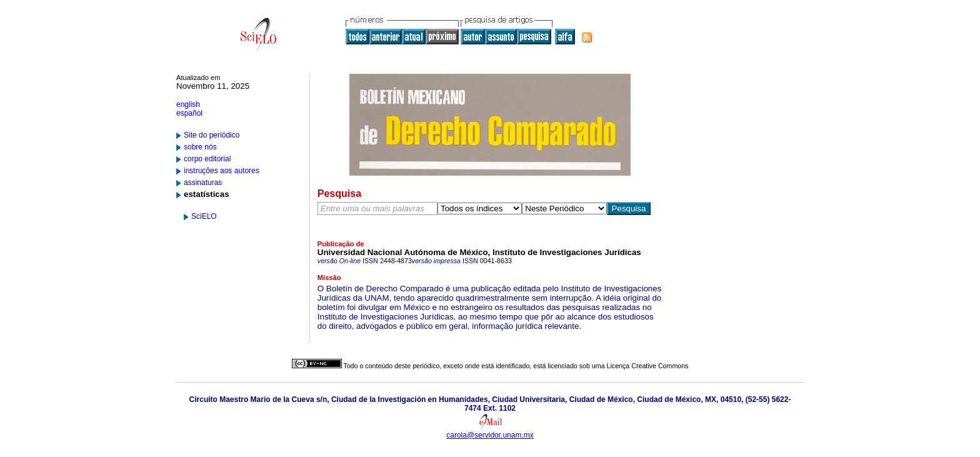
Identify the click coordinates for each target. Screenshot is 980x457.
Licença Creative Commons (648, 366)
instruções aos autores (222, 171)
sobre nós (200, 147)
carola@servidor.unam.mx (490, 435)
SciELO (204, 216)
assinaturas (203, 183)
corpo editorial (207, 159)
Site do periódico (212, 135)
